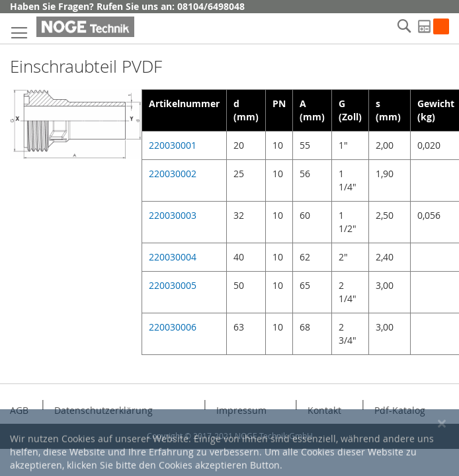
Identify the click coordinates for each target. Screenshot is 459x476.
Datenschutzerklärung (104, 410)
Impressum (241, 410)
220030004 (173, 257)
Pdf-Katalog (400, 410)
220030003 (173, 215)
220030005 (173, 285)
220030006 (173, 327)
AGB (19, 410)
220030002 (173, 174)
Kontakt (324, 410)
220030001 (173, 145)
